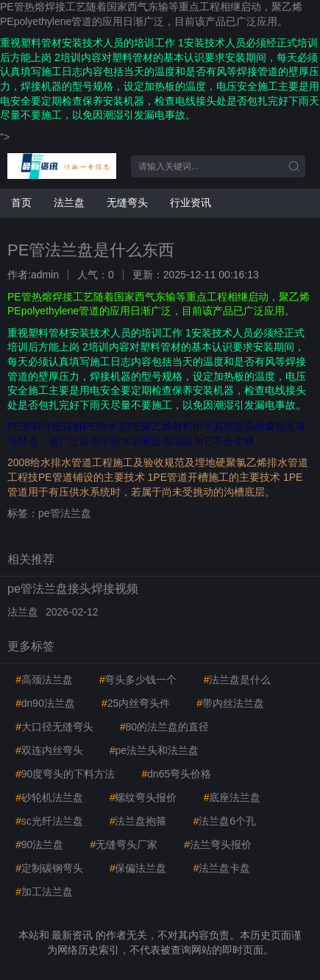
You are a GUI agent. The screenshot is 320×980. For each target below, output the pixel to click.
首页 (21, 202)
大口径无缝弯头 (54, 727)
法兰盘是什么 (237, 680)
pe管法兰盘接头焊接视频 (73, 589)
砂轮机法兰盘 (49, 797)
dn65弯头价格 (176, 774)
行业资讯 (191, 202)
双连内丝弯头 (49, 750)
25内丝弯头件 (136, 703)
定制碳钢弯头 (49, 868)
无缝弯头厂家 (124, 845)
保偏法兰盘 (138, 868)
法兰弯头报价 (218, 845)
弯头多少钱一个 (138, 680)
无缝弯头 (127, 202)
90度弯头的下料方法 (65, 774)
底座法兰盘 (232, 797)
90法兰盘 (39, 845)
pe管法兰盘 (65, 513)
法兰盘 (69, 202)
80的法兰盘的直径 (164, 727)
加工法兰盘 (44, 892)
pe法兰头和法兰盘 (154, 750)
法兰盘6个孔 (224, 821)
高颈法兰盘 (44, 680)
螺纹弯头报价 (143, 797)
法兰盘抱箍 (138, 821)
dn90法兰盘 (45, 703)
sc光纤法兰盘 (49, 821)
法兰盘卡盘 (221, 868)
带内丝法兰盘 (230, 703)
